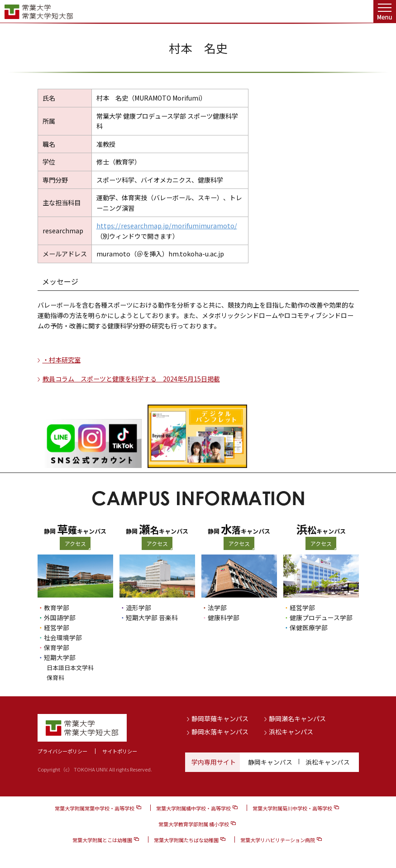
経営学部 (57, 627)
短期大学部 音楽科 (152, 617)
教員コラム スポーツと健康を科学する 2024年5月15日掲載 (131, 379)
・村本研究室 (62, 360)
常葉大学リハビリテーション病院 (278, 839)
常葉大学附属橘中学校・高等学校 (193, 808)
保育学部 (57, 647)
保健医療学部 (309, 627)
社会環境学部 (63, 637)
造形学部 (138, 608)
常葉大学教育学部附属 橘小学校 (194, 824)
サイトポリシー (120, 751)
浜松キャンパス (291, 731)
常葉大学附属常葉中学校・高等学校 (95, 808)
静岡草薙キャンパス (220, 718)
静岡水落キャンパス (220, 731)
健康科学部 (224, 617)
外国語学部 (60, 617)
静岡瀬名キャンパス (297, 718)
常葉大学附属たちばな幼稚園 (186, 839)
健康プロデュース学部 (321, 617)
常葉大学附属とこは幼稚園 (102, 839)
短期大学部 (60, 657)
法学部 (217, 608)
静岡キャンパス (270, 762)
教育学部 (57, 608)
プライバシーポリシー (62, 751)
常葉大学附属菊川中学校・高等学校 (292, 808)
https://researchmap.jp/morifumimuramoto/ (167, 226)
